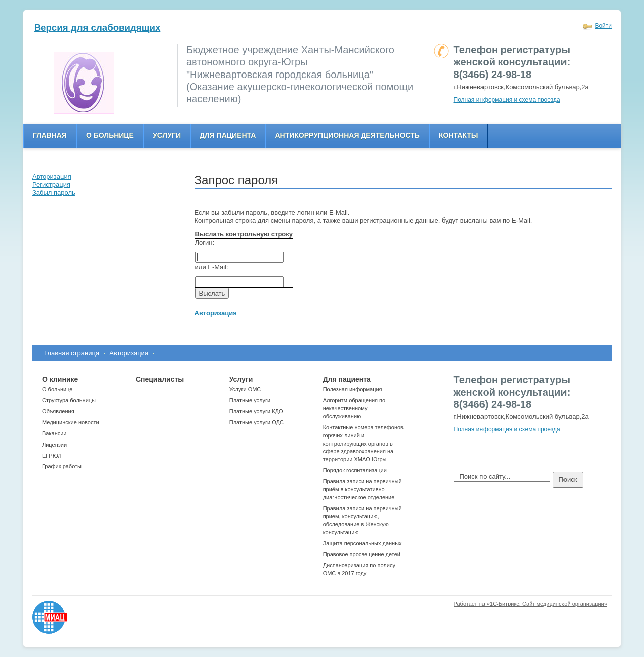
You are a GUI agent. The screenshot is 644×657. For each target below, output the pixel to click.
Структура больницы (69, 400)
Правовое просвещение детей (362, 554)
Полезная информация (353, 389)
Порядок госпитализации (355, 470)
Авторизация (129, 353)
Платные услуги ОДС (257, 422)
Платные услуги (250, 400)
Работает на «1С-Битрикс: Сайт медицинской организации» (531, 604)
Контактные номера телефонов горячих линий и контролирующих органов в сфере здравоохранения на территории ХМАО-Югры (363, 443)
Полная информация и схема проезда (507, 100)
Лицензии (55, 445)
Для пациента (228, 135)
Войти (603, 26)
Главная (50, 135)
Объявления (58, 411)
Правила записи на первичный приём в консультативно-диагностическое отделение (363, 489)
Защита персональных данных (363, 543)
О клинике (60, 379)
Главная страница (72, 353)
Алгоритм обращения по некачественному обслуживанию (354, 408)
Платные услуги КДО (256, 411)
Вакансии (55, 433)
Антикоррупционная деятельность (347, 135)
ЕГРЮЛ (52, 456)
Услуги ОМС (245, 389)
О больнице (110, 135)
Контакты (458, 135)
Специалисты (160, 379)
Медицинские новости (71, 422)
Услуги (167, 135)
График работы (62, 466)
